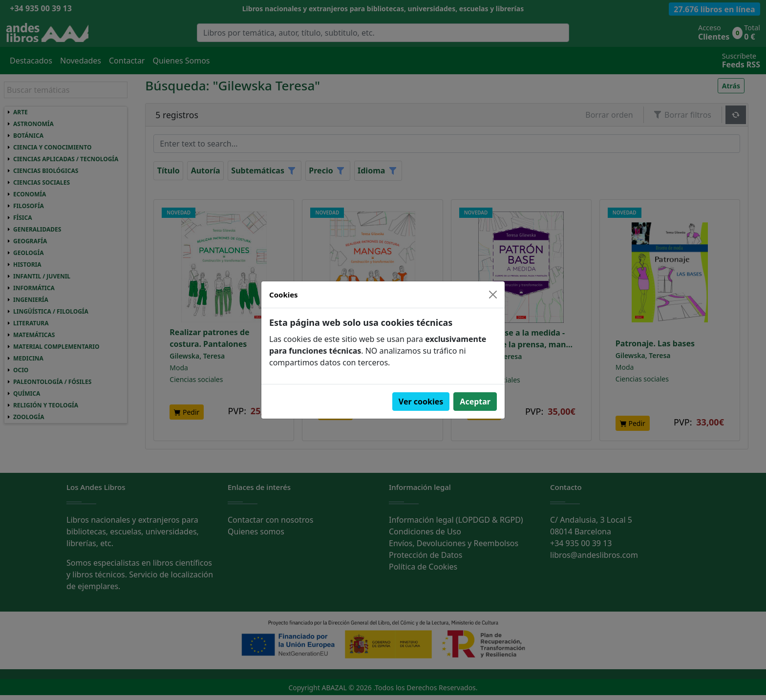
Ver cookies (421, 402)
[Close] (493, 295)
